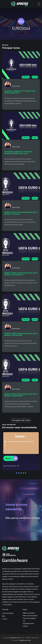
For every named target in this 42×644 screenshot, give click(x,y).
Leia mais (9, 451)
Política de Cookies (29, 613)
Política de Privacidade (30, 616)
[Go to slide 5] (26, 473)
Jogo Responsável (28, 624)
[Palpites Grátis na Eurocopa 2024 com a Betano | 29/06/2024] (21, 323)
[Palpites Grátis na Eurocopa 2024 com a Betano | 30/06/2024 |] (21, 262)
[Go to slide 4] (23, 473)
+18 (24, 621)
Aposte (11, 458)
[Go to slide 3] (21, 473)
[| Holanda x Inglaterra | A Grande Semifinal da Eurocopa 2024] (21, 141)
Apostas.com (15, 638)
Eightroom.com (25, 640)
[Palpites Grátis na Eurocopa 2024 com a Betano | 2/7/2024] (21, 202)
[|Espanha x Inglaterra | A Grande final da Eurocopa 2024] (21, 81)
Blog (4, 616)
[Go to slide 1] (17, 473)
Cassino (5, 619)
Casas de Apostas (8, 613)
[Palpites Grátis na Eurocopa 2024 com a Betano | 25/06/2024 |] (21, 384)
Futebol (35, 77)
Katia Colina (16, 86)
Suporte (25, 626)
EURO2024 (26, 77)
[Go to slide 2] (19, 473)
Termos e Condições (29, 618)
